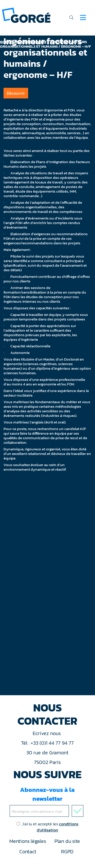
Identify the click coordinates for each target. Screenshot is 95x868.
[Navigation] (83, 18)
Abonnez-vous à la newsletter (47, 801)
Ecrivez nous (47, 733)
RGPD (67, 852)
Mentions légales (28, 841)
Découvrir (16, 93)
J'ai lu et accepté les (48, 827)
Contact (28, 852)
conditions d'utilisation (58, 827)
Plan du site (67, 841)
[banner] (26, 15)
